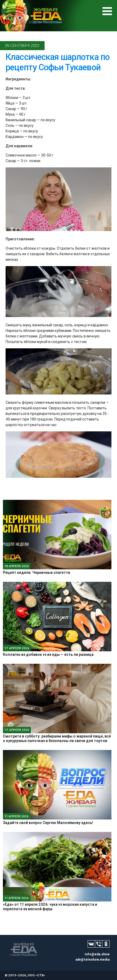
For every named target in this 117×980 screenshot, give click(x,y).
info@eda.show (97, 954)
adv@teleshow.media (92, 959)
